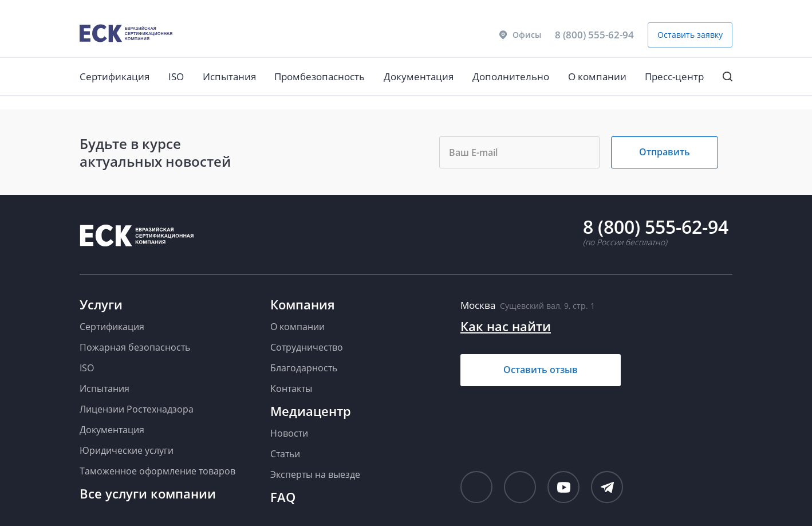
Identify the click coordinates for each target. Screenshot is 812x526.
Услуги (101, 304)
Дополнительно (511, 76)
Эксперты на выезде (315, 474)
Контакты (291, 388)
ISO (176, 76)
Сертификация (115, 76)
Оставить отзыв (541, 370)
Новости (289, 433)
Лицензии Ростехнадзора (137, 409)
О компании (597, 76)
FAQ (283, 497)
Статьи (285, 454)
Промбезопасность (320, 76)
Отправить (665, 152)
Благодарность (304, 368)
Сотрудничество (307, 347)
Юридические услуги (127, 450)
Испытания (229, 76)
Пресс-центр (674, 76)
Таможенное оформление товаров (157, 471)
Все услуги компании (148, 493)
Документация (419, 76)
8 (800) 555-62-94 (594, 35)
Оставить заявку (690, 35)
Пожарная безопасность (135, 347)
